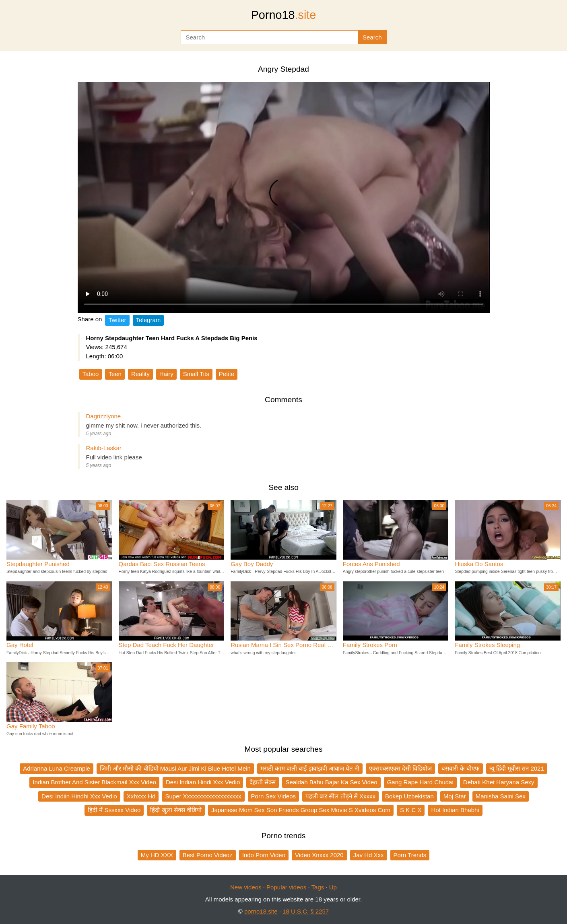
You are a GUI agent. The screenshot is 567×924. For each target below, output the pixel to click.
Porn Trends (410, 855)
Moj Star (455, 796)
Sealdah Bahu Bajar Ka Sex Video (331, 782)
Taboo (91, 374)
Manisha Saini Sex (501, 796)
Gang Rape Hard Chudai (420, 782)
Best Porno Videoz (208, 855)
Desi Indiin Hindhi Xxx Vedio (79, 796)
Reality (140, 374)
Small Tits (196, 374)
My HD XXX (157, 855)
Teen (115, 374)
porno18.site (261, 911)
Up (333, 887)
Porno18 (284, 15)
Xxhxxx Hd (141, 796)
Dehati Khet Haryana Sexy (499, 782)
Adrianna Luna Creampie (57, 768)
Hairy (166, 374)
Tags (318, 887)
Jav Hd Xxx (369, 855)
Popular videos (286, 887)
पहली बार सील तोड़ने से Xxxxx (340, 796)
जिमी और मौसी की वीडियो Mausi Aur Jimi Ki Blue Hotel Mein (175, 768)
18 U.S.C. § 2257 (306, 911)
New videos (246, 887)
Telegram (148, 320)
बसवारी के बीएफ (460, 768)
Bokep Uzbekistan (409, 796)
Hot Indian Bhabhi (455, 810)
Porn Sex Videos (273, 796)
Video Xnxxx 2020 (319, 855)
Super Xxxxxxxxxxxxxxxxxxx (203, 796)
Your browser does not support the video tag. (284, 197)
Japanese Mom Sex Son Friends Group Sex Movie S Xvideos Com (301, 810)
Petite (227, 374)
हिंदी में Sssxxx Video (114, 810)
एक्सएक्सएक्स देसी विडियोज (400, 768)
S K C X (411, 810)
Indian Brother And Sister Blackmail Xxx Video (94, 782)
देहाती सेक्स (263, 782)
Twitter (117, 320)
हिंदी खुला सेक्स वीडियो (176, 810)
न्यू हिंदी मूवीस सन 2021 (517, 768)
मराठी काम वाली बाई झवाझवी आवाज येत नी (310, 768)
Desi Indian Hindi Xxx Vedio (203, 782)
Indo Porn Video (264, 855)
